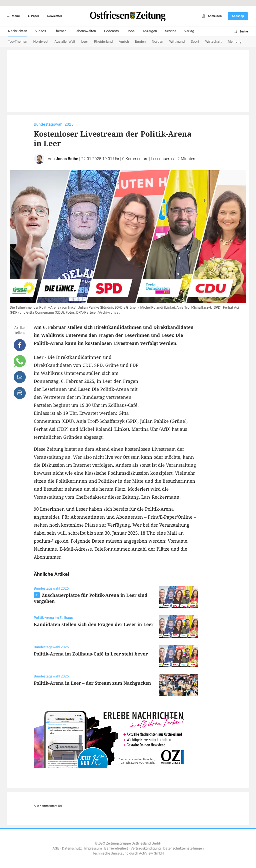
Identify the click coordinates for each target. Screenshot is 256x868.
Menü (12, 16)
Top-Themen (18, 42)
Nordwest (41, 42)
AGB (56, 848)
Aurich (124, 42)
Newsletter (55, 16)
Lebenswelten (85, 31)
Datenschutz (72, 848)
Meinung (235, 42)
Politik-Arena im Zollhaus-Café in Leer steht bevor (91, 654)
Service (171, 31)
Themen (60, 31)
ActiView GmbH (151, 853)
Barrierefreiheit (116, 848)
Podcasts (111, 31)
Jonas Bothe (67, 159)
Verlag (189, 31)
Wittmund (177, 42)
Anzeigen (150, 31)
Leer (85, 42)
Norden (157, 42)
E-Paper (33, 16)
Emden (140, 42)
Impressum (93, 848)
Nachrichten (18, 31)
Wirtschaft (213, 42)
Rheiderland (103, 42)
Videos (41, 31)
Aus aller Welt (65, 42)
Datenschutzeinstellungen (183, 848)
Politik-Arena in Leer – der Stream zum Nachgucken (92, 683)
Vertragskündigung (146, 848)
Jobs (131, 31)
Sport (195, 42)
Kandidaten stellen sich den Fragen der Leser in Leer (94, 624)
